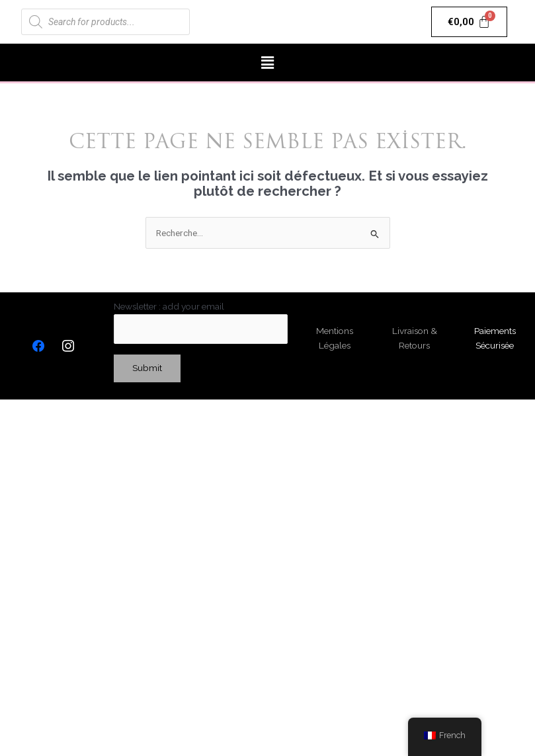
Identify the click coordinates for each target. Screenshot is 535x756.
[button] (267, 63)
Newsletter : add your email (201, 322)
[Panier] (469, 22)
